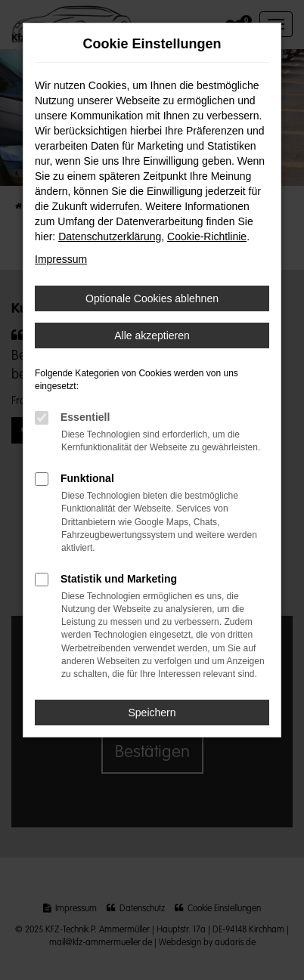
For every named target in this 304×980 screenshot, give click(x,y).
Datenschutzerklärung (110, 236)
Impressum (61, 259)
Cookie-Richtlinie (207, 236)
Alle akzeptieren (152, 335)
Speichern (152, 713)
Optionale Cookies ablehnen (152, 298)
